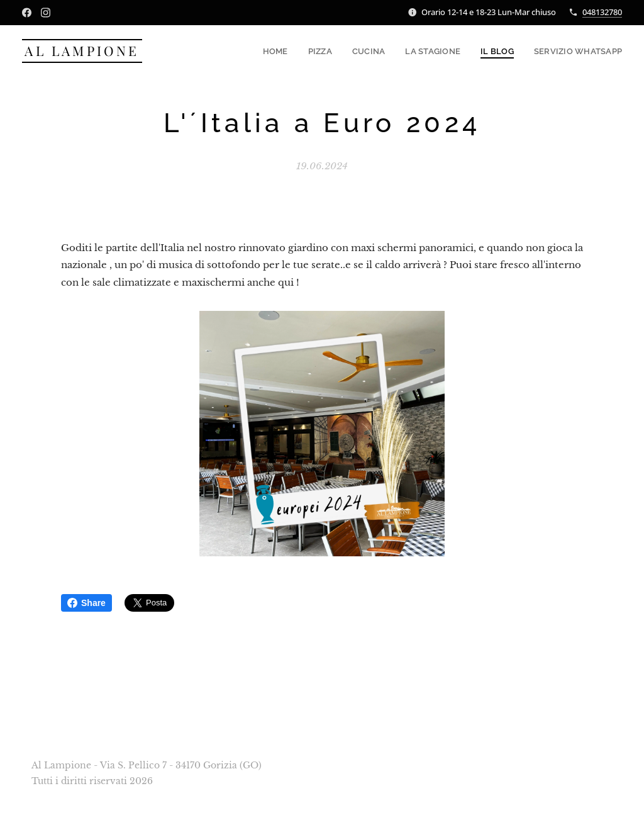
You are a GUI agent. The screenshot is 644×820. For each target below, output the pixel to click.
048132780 (602, 12)
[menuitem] (290, 51)
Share (86, 603)
